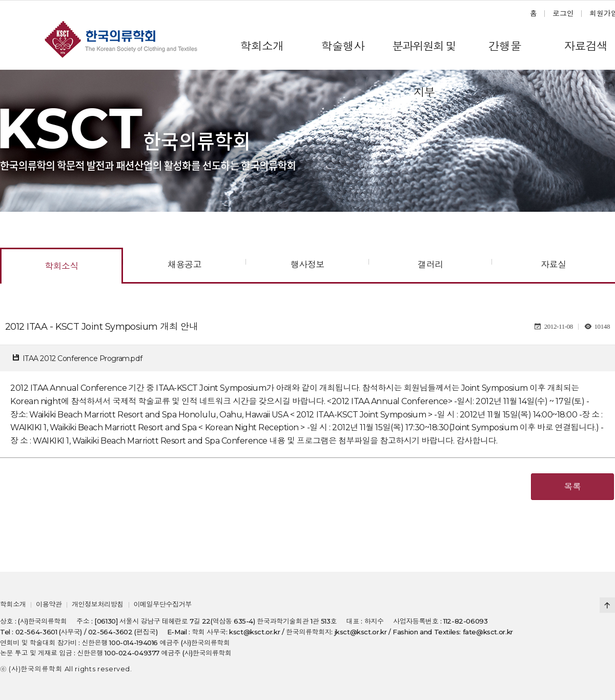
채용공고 (184, 265)
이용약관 (49, 604)
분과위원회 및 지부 (424, 55)
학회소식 (61, 266)
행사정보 (307, 265)
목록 (573, 487)
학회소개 (262, 46)
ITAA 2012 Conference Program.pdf (83, 358)
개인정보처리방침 (98, 604)
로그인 (563, 13)
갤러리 (430, 265)
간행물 (505, 46)
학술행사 (343, 46)
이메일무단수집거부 (162, 604)
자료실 (553, 265)
